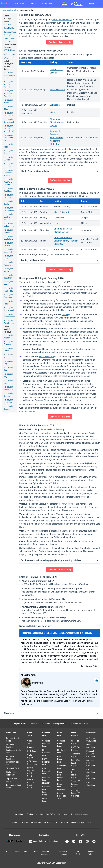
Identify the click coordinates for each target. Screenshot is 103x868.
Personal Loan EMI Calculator (91, 754)
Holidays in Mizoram (8, 244)
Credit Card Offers (48, 814)
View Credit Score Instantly (60, 42)
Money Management (80, 814)
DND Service (79, 853)
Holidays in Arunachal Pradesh (8, 93)
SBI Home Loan (61, 751)
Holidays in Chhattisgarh (9, 121)
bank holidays (68, 149)
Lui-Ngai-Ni (55, 105)
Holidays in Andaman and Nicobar (9, 75)
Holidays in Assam (8, 101)
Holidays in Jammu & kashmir (8, 182)
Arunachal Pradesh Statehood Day (57, 134)
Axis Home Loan (62, 767)
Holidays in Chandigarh (8, 114)
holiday (65, 315)
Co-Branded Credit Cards (14, 786)
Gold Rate (64, 822)
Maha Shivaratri (57, 90)
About (8, 852)
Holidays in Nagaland (8, 251)
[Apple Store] (19, 841)
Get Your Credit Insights (60, 180)
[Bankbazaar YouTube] (94, 841)
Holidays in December (8, 408)
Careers (17, 852)
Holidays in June (8, 369)
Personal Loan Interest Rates (46, 791)
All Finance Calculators (91, 739)
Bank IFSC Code (50, 822)
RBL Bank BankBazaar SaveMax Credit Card (13, 761)
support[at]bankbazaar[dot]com (44, 841)
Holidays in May (8, 362)
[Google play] (10, 841)
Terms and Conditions (45, 853)
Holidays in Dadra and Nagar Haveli (9, 129)
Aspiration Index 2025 (79, 724)
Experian (31, 747)
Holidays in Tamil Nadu (8, 290)
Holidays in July (8, 375)
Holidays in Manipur (8, 231)
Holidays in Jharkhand (8, 190)
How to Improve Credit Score (31, 772)
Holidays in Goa (8, 152)
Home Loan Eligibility (61, 787)
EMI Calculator (91, 784)
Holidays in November (8, 401)
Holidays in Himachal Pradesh (8, 173)
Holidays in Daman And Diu (9, 138)
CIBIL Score (32, 751)
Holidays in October (8, 395)
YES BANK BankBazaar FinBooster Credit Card (13, 749)
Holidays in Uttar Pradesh (9, 315)
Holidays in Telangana (8, 296)
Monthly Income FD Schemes (76, 793)
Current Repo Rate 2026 (62, 796)
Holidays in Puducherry (8, 264)
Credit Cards (34, 724)
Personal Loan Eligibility (46, 780)
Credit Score (30, 742)
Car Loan (25, 822)
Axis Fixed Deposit (75, 755)
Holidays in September (8, 388)
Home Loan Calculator (91, 746)
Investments (63, 814)
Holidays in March (8, 349)
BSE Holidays (9, 50)
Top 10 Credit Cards (12, 780)
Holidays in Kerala (8, 203)
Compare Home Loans (61, 744)
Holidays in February (8, 343)
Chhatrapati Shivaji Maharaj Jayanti (57, 122)
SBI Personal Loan (46, 753)
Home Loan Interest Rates (60, 776)
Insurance (46, 724)
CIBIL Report (30, 756)
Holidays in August (8, 382)
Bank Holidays (10, 28)
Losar (53, 112)
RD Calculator (91, 777)
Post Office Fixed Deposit (76, 763)
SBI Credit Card (12, 768)
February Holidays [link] (28, 10)
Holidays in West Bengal (9, 322)
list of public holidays (62, 20)
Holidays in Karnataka (8, 196)
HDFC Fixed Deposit (76, 749)
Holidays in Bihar (8, 108)
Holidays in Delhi (8, 145)
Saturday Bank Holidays (10, 33)
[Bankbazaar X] (67, 841)
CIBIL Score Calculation (32, 763)
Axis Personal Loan (46, 771)
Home (4, 10)
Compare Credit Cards (13, 739)
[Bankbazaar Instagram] (87, 841)
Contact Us (26, 853)
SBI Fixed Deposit (75, 742)
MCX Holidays (10, 58)
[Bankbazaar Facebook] (81, 841)
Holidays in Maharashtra (9, 225)
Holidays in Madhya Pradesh (8, 217)
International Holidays (9, 40)
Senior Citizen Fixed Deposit (74, 773)
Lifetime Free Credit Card (12, 773)
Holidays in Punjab (8, 270)
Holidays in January (8, 336)
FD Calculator (91, 771)
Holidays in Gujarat (8, 158)
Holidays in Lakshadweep (9, 209)
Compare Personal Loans (46, 744)
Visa (89, 822)
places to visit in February (52, 429)
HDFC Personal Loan (46, 762)
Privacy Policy (90, 853)
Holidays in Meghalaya (8, 238)
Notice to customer (63, 853)
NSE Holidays (9, 54)
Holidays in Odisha (8, 257)
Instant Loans (45, 800)
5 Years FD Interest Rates (76, 784)
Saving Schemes (60, 724)
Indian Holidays (14, 10)
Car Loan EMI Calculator (91, 763)
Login (92, 4)
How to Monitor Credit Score (31, 784)
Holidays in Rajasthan (8, 277)
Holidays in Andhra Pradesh (8, 84)
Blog (36, 852)
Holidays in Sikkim (8, 283)
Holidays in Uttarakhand (9, 309)
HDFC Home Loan (60, 759)
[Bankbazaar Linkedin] (74, 841)
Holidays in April (8, 356)
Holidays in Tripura (8, 302)
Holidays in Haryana (8, 165)
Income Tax (36, 822)
